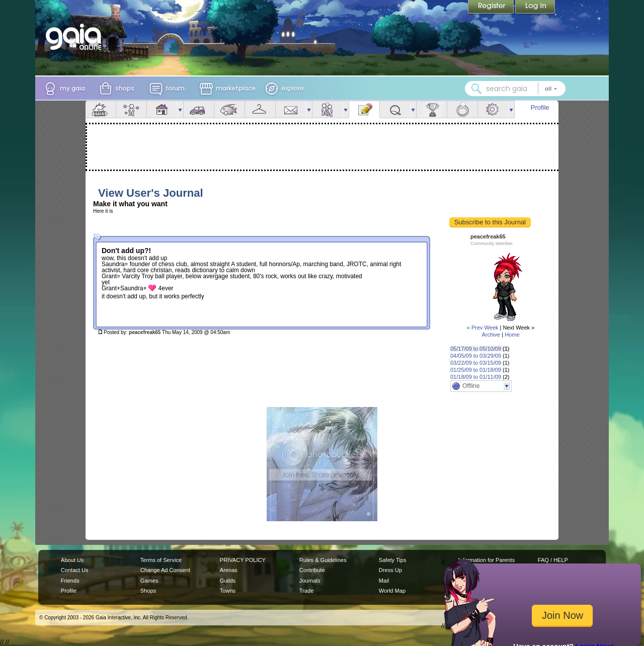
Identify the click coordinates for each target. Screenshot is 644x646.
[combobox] (515, 89)
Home (512, 335)
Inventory (260, 109)
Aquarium (229, 109)
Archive (491, 335)
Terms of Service (161, 560)
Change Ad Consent (165, 570)
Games (149, 581)
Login (535, 8)
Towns (228, 591)
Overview (101, 109)
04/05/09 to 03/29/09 (476, 356)
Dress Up (390, 570)
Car (199, 109)
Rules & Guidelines (323, 560)
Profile (540, 107)
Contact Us (75, 570)
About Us (72, 560)
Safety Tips (393, 560)
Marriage (462, 109)
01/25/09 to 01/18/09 (476, 370)
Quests (395, 109)
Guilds (228, 581)
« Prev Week (483, 328)
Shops (148, 591)
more (180, 109)
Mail (291, 109)
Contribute (312, 570)
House (162, 109)
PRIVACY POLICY (243, 560)
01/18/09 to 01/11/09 (476, 377)
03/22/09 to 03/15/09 (476, 363)
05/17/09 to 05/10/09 (476, 349)
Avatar (131, 109)
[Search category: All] (551, 89)
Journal (364, 109)
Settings (493, 109)
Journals (310, 581)
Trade (306, 591)
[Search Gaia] (476, 89)
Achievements (432, 109)
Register (492, 8)
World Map (392, 591)
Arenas (229, 570)
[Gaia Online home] (76, 37)
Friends (328, 109)
